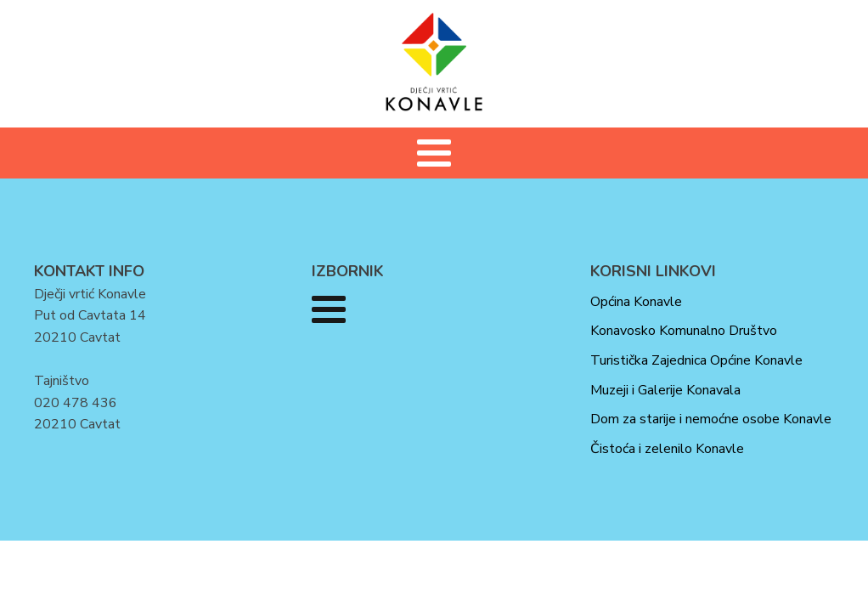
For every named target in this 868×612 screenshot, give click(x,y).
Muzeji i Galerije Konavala (665, 390)
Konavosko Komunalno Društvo (684, 331)
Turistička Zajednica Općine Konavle (696, 360)
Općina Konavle (636, 302)
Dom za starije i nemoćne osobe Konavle (711, 419)
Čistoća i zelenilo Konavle (667, 449)
